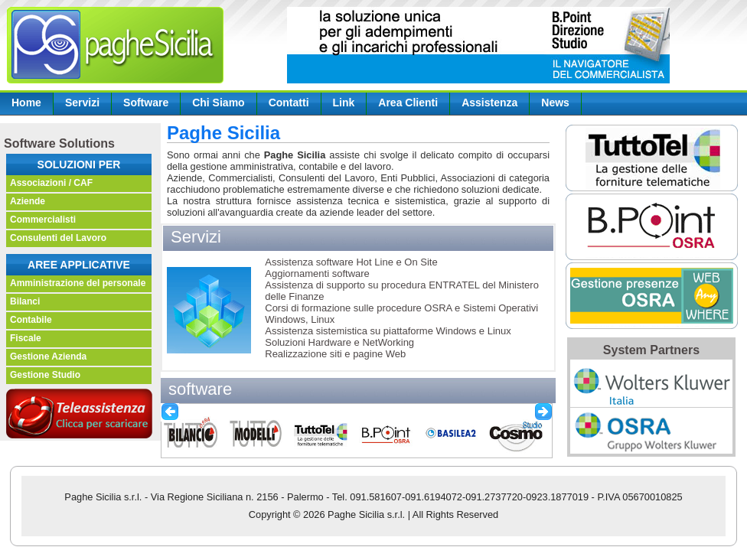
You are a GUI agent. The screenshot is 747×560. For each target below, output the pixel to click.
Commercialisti (43, 220)
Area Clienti (408, 103)
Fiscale (26, 338)
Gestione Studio (45, 375)
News (555, 103)
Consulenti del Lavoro (58, 238)
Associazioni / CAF (51, 183)
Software (146, 103)
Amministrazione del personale (78, 283)
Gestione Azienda (48, 357)
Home (26, 103)
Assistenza (489, 103)
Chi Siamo (218, 103)
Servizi (82, 103)
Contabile (31, 320)
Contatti (289, 103)
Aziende (28, 201)
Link (344, 103)
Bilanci (25, 301)
